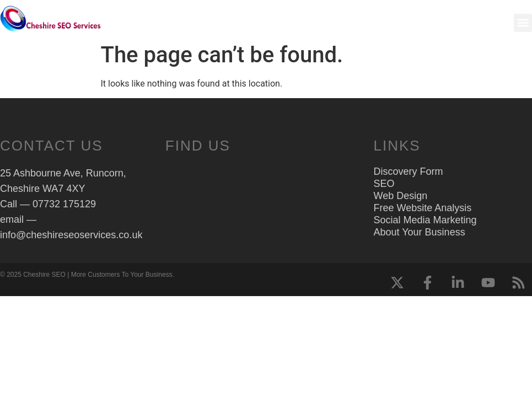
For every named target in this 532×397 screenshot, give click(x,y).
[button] (523, 23)
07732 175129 (64, 204)
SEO (384, 184)
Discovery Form (409, 171)
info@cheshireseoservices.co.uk (71, 235)
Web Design (401, 196)
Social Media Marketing (425, 220)
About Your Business (420, 232)
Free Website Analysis (423, 208)
